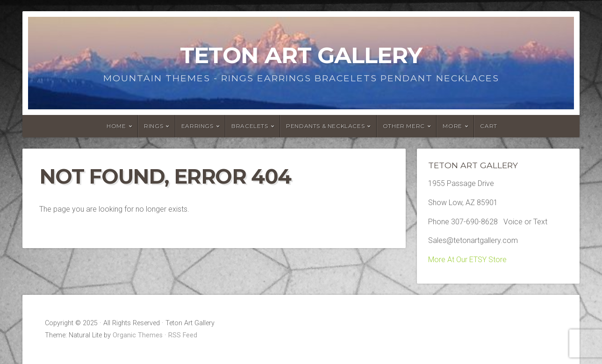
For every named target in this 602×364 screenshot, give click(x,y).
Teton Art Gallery (301, 55)
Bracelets (250, 126)
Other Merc (404, 126)
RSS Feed (183, 335)
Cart (488, 126)
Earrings (197, 126)
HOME (116, 126)
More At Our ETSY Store (467, 260)
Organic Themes (138, 335)
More (452, 126)
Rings (154, 126)
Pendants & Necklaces (325, 126)
